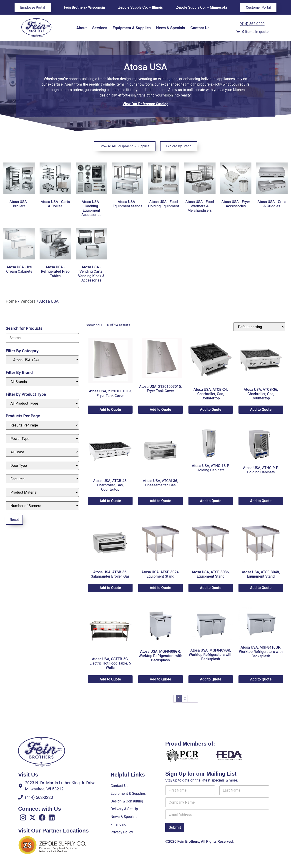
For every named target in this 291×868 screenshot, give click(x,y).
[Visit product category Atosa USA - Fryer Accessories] (236, 186)
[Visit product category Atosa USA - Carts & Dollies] (55, 186)
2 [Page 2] (185, 699)
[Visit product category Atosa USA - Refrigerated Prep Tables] (55, 254)
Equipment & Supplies (132, 28)
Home (11, 301)
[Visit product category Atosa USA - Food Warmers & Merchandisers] (200, 188)
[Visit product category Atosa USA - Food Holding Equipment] (164, 186)
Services (100, 28)
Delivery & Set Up (124, 809)
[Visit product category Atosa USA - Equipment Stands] (127, 186)
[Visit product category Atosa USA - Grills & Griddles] (272, 186)
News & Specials (171, 28)
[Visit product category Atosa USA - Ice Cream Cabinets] (19, 252)
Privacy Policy (122, 832)
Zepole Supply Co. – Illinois (140, 7)
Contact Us (200, 28)
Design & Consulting (127, 801)
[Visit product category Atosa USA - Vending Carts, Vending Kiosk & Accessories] (92, 256)
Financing (118, 824)
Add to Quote (110, 410)
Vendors (28, 301)
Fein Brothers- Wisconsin (84, 7)
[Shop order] (259, 327)
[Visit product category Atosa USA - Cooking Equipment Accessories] (92, 191)
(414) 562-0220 (252, 24)
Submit (175, 830)
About (82, 28)
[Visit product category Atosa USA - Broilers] (19, 186)
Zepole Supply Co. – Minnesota (201, 7)
